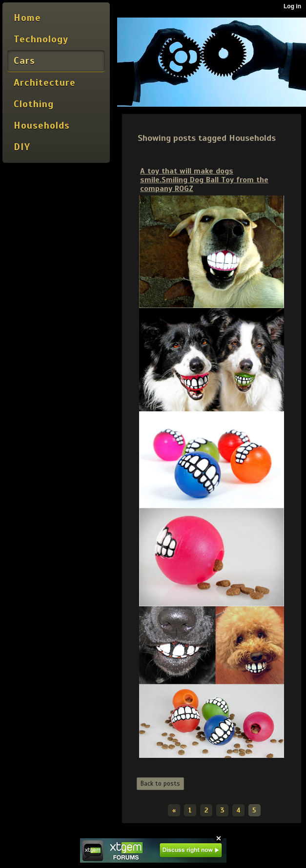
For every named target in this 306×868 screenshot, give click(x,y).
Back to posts (160, 784)
